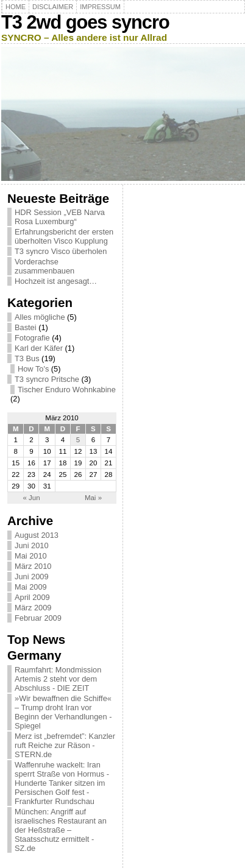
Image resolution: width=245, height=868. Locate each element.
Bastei (26, 327)
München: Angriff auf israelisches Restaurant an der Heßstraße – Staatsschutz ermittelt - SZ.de (61, 830)
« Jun (31, 498)
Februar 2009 (38, 618)
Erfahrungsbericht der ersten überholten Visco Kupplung (64, 236)
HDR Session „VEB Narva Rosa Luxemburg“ (60, 217)
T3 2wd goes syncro (85, 22)
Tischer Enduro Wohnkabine (67, 390)
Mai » (93, 498)
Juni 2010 (32, 545)
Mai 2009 (31, 587)
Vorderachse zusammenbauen (44, 266)
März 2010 (33, 566)
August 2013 (37, 535)
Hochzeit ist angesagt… (56, 281)
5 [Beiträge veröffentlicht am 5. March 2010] (78, 440)
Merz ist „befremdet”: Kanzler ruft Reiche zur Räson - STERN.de (65, 745)
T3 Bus (27, 358)
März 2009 (33, 608)
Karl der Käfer (39, 348)
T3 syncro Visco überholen (61, 251)
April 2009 (32, 597)
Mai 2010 (31, 556)
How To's (33, 369)
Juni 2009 (32, 577)
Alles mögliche (40, 317)
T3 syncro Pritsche (47, 379)
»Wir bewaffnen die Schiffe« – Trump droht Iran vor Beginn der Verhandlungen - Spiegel (63, 712)
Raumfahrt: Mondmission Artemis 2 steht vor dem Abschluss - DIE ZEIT (58, 679)
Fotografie (32, 338)
